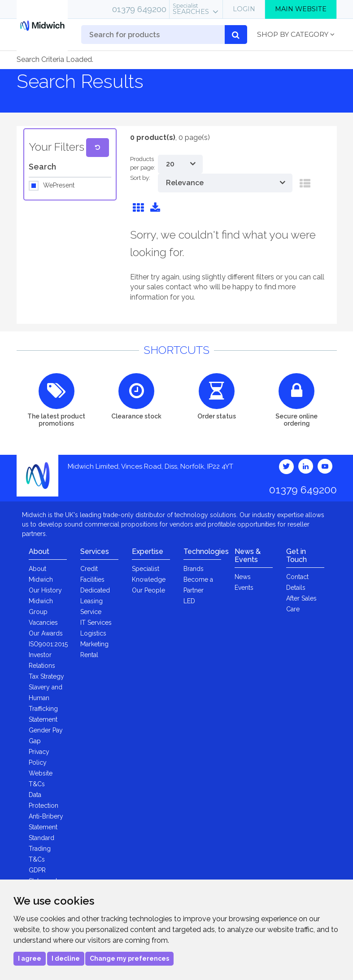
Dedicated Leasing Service (95, 601)
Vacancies (43, 623)
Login (244, 9)
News (243, 577)
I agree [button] (30, 958)
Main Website (301, 9)
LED (189, 601)
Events (244, 588)
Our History (45, 590)
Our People (148, 590)
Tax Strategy (46, 676)
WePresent (59, 186)
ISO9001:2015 (48, 644)
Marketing (94, 644)
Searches (191, 9)
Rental (89, 655)
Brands (194, 569)
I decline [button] (66, 958)
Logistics (93, 633)
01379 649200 (139, 9)
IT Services (96, 623)
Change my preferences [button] (129, 958)
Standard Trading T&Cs (41, 849)
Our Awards (46, 633)
